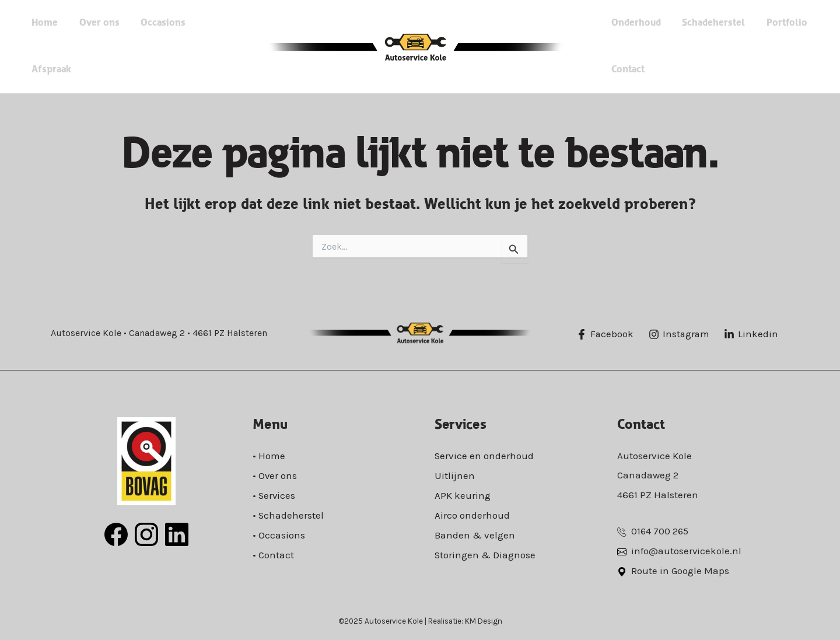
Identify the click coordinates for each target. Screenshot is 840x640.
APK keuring (463, 495)
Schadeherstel (702, 23)
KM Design (484, 620)
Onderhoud (635, 23)
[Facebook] (606, 334)
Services (277, 495)
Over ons (114, 46)
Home (70, 46)
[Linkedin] (753, 334)
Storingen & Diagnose (485, 552)
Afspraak (220, 46)
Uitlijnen (455, 475)
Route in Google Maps (680, 570)
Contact (627, 70)
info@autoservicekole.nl (687, 551)
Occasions (167, 46)
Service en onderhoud (484, 456)
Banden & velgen (475, 533)
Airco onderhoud (472, 514)
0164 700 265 (660, 531)
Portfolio (764, 23)
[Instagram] (680, 334)
